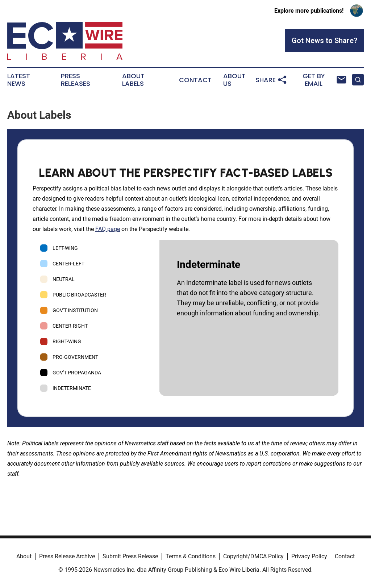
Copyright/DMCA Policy (253, 556)
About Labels (133, 80)
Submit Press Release (130, 556)
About (24, 556)
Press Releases (76, 80)
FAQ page (108, 229)
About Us (234, 80)
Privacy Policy (309, 556)
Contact (195, 80)
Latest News (19, 80)
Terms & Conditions (191, 556)
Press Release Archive (67, 556)
